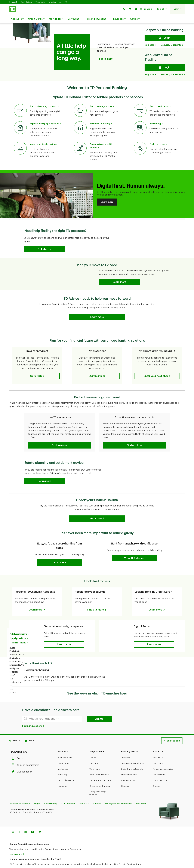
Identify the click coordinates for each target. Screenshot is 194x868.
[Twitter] (13, 825)
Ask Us (99, 711)
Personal (13, 2)
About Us (84, 796)
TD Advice (126, 750)
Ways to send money (99, 767)
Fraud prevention (129, 767)
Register (149, 38)
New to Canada (128, 773)
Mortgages (56, 19)
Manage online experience (118, 796)
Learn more (107, 195)
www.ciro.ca (16, 862)
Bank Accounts (65, 750)
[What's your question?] (52, 711)
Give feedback (22, 764)
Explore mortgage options (44, 116)
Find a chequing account (44, 99)
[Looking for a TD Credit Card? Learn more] (157, 602)
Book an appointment (26, 758)
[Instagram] (25, 825)
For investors (159, 767)
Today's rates (157, 137)
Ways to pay (95, 761)
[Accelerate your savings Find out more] (97, 602)
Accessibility (51, 796)
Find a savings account (103, 99)
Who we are (158, 750)
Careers (157, 779)
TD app (93, 750)
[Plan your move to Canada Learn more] (120, 275)
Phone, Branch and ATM (100, 773)
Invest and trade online (43, 137)
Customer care (160, 773)
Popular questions (33, 719)
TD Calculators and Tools (133, 756)
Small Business (26, 2)
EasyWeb (94, 756)
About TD (63, 2)
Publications (17, 627)
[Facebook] (19, 825)
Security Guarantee (172, 38)
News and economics (163, 761)
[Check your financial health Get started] (97, 511)
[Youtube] (33, 825)
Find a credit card (159, 99)
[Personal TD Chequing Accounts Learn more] (37, 602)
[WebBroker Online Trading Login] (165, 60)
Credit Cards (36, 19)
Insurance (119, 19)
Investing (52, 2)
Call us (18, 751)
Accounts (17, 19)
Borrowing (75, 19)
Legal (37, 796)
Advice (135, 19)
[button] (124, 9)
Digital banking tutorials (132, 761)
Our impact (158, 756)
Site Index (141, 796)
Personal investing (100, 116)
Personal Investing (97, 19)
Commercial (40, 2)
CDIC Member (68, 796)
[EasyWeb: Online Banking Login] (165, 30)
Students (125, 779)
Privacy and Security (20, 796)
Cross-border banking (100, 779)
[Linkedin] (40, 825)
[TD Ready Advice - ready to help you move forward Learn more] (97, 310)
